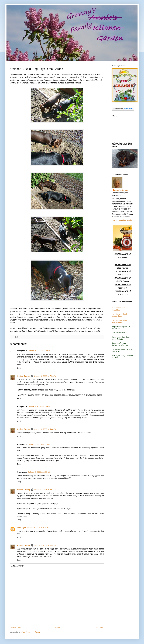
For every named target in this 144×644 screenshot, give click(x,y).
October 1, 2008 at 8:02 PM (39, 406)
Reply (19, 368)
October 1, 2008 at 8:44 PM (45, 429)
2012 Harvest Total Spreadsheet (119, 315)
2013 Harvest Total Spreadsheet (119, 309)
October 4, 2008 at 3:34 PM (38, 528)
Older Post (99, 628)
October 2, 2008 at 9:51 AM (45, 490)
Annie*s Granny (23, 376)
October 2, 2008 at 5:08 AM (39, 444)
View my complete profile (122, 220)
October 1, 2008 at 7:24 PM (45, 376)
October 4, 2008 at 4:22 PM (45, 545)
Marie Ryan (21, 528)
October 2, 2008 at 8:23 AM (39, 472)
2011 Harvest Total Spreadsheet (119, 321)
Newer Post (16, 628)
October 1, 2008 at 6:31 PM (39, 351)
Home (57, 628)
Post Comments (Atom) (31, 632)
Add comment (17, 566)
